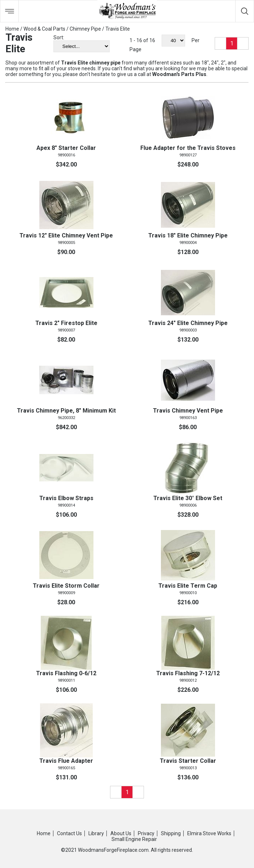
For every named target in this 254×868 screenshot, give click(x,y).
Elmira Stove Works (209, 833)
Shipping (171, 833)
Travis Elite (118, 29)
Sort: (59, 37)
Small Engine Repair (134, 839)
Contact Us (69, 833)
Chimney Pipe (85, 29)
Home (12, 29)
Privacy (146, 833)
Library (96, 833)
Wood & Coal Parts (44, 29)
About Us (121, 833)
